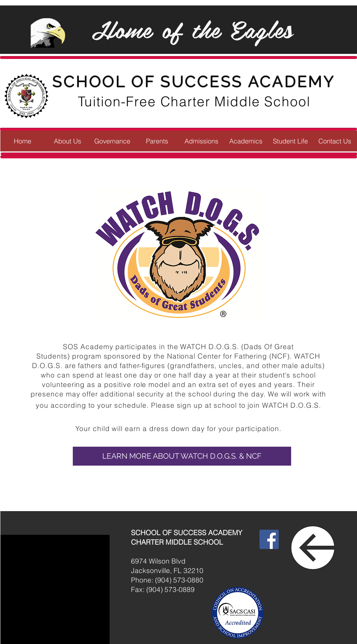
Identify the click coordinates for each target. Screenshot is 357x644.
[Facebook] (269, 539)
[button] (68, 141)
